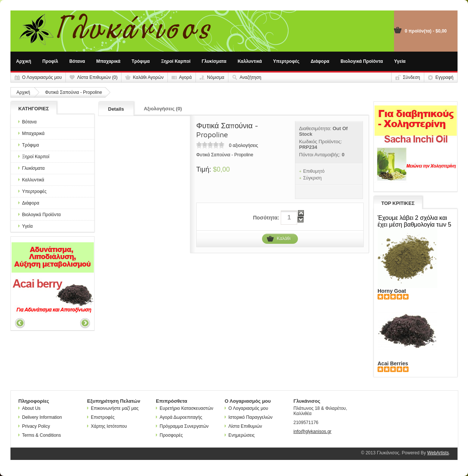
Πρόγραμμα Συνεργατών (182, 426)
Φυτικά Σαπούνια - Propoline (73, 92)
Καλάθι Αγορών (148, 77)
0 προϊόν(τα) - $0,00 (426, 31)
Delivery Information (40, 417)
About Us (29, 408)
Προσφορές (169, 435)
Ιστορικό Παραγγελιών (249, 417)
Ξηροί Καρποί (176, 61)
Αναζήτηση (250, 77)
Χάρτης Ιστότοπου (107, 426)
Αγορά (185, 77)
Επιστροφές (101, 417)
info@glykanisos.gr (312, 432)
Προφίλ (50, 61)
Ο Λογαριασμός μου (42, 77)
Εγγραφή (444, 77)
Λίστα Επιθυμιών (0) (97, 77)
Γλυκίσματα (214, 61)
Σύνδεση (412, 77)
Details (116, 109)
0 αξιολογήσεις (243, 145)
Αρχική (24, 61)
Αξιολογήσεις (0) (163, 109)
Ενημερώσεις (240, 435)
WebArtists (438, 453)
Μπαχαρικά (109, 61)
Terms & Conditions (40, 435)
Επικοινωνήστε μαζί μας (113, 408)
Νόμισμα (216, 77)
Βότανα (77, 61)
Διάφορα (320, 61)
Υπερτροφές (286, 61)
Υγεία (400, 61)
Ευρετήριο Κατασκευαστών (185, 408)
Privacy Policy (34, 426)
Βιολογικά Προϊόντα (362, 61)
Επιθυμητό (314, 171)
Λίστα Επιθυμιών (243, 426)
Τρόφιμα (141, 61)
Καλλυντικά (250, 61)
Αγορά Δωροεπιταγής (179, 417)
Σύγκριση (312, 178)
